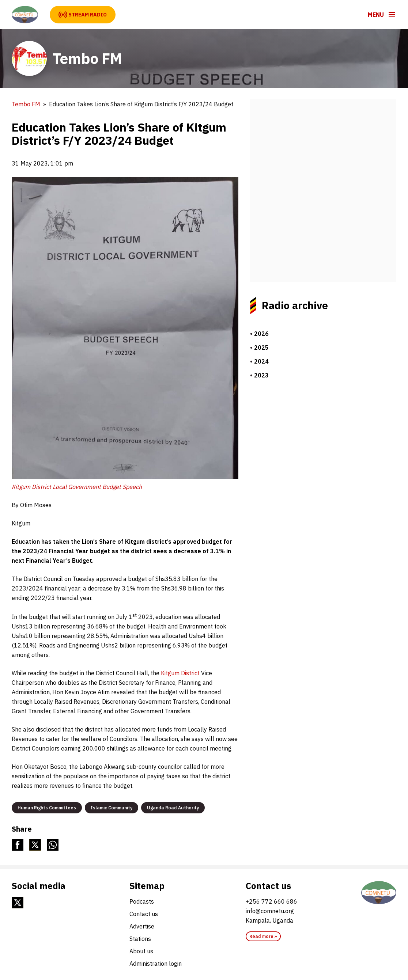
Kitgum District (181, 673)
